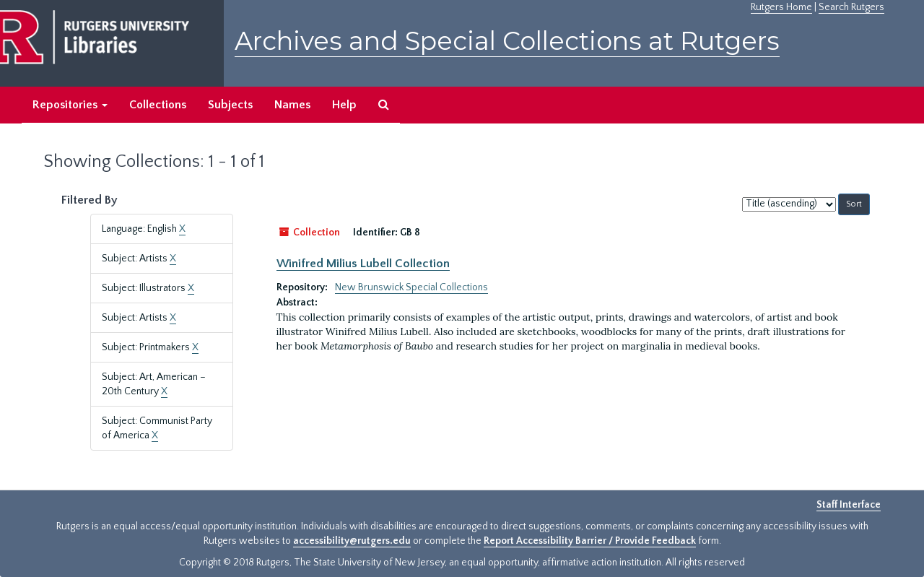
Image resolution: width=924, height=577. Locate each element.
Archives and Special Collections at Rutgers (507, 41)
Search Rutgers (851, 7)
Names (292, 105)
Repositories (70, 105)
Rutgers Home (781, 7)
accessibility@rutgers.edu (352, 541)
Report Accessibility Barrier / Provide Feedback (590, 541)
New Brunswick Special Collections (411, 287)
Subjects (230, 105)
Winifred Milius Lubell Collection (363, 264)
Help (344, 105)
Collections (158, 105)
